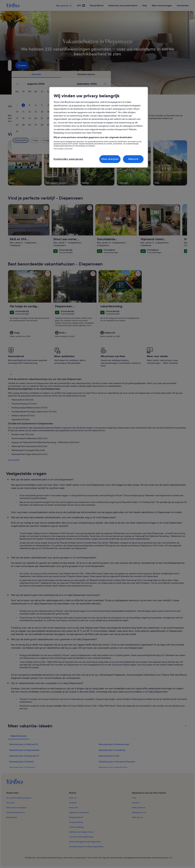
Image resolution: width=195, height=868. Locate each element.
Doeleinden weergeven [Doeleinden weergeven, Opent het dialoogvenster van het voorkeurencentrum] (68, 159)
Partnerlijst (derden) (63, 149)
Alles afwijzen (110, 159)
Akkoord (133, 159)
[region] (99, 127)
